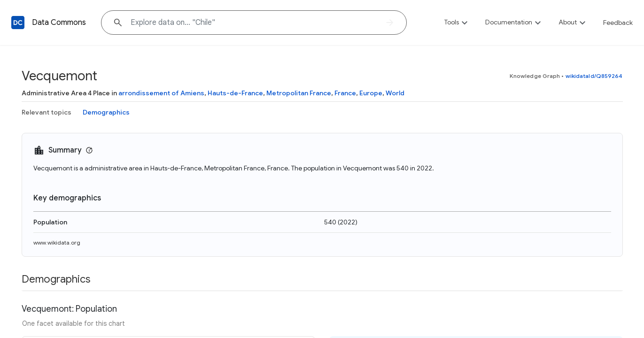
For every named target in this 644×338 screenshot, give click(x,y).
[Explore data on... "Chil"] (254, 23)
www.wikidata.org (57, 242)
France (345, 93)
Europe (371, 93)
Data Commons (59, 23)
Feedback (618, 23)
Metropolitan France (299, 93)
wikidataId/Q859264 (594, 76)
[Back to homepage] (18, 23)
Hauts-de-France (235, 93)
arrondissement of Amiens (161, 93)
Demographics (106, 112)
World (395, 93)
